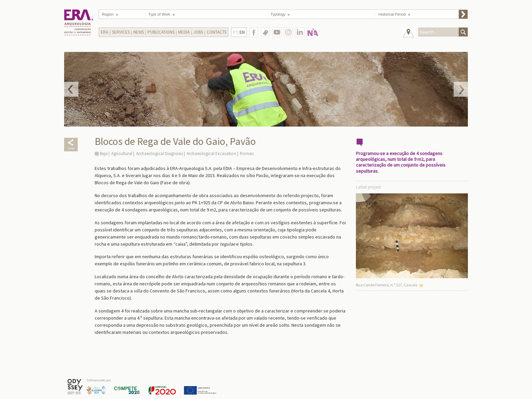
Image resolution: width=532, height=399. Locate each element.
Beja (104, 154)
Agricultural (122, 154)
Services (121, 32)
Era (104, 32)
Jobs (198, 32)
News (139, 32)
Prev (71, 89)
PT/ (239, 32)
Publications (161, 32)
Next (461, 89)
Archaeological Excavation (211, 154)
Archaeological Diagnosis (159, 154)
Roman (247, 154)
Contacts (216, 32)
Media (184, 32)
